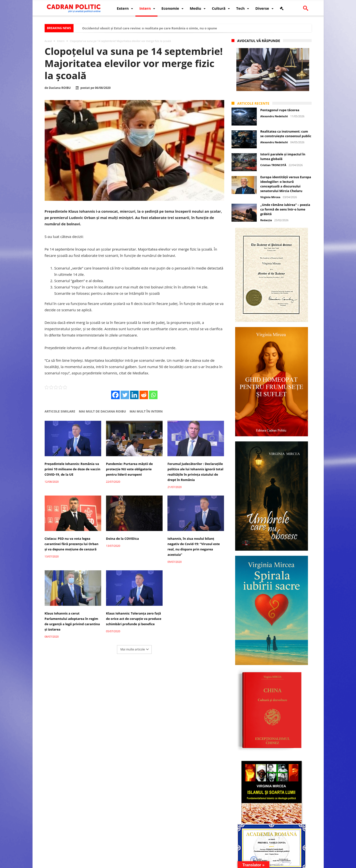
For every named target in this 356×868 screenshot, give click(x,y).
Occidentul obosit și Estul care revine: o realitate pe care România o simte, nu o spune (150, 28)
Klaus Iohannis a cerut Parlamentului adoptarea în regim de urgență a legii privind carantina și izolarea (72, 621)
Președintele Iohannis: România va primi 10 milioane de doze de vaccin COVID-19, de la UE (73, 469)
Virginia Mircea (270, 197)
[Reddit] (144, 395)
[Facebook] (115, 395)
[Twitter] (125, 395)
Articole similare (60, 411)
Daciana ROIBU (60, 88)
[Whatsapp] (153, 395)
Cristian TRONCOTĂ (273, 165)
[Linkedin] (134, 395)
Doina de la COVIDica (122, 539)
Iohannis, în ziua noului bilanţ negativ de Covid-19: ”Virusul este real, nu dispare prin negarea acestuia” (194, 547)
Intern (61, 41)
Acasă (48, 41)
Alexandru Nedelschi (274, 116)
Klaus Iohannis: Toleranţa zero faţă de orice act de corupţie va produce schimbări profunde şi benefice (134, 619)
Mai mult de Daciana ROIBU (102, 411)
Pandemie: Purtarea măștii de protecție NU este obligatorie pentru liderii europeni (129, 469)
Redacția (266, 220)
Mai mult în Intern (146, 411)
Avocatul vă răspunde (259, 41)
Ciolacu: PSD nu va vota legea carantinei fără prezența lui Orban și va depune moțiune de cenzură (72, 544)
